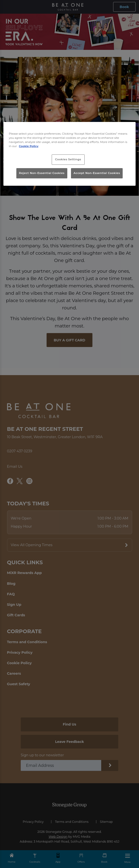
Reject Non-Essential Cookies (42, 173)
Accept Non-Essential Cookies (97, 173)
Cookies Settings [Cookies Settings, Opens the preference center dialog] (68, 159)
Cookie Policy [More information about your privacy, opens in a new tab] (29, 146)
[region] (69, 154)
